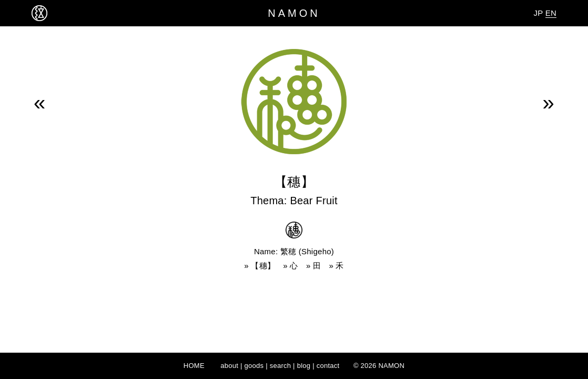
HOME (194, 366)
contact (328, 366)
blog (304, 366)
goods (254, 366)
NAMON (294, 13)
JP (538, 13)
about (229, 366)
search (281, 366)
